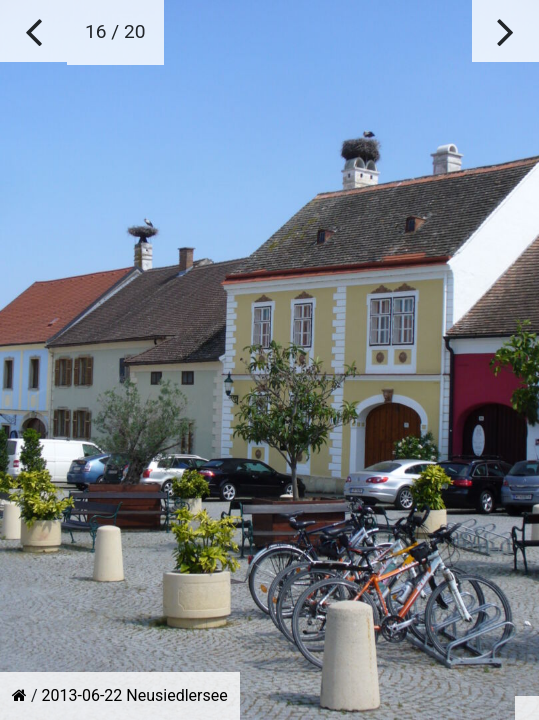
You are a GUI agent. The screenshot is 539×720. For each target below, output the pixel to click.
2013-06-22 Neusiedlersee (135, 695)
